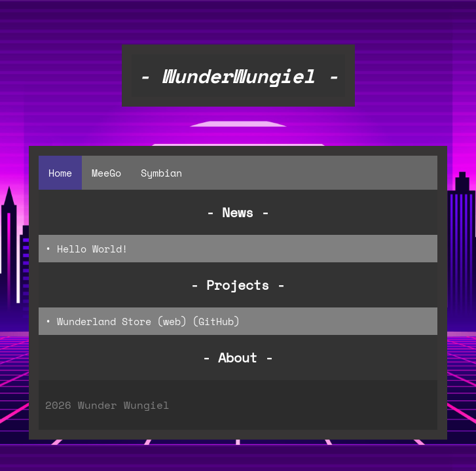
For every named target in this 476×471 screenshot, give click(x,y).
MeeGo (106, 173)
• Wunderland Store (98, 321)
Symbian (161, 173)
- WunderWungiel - (238, 76)
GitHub (216, 321)
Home (60, 173)
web (172, 321)
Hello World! (92, 249)
